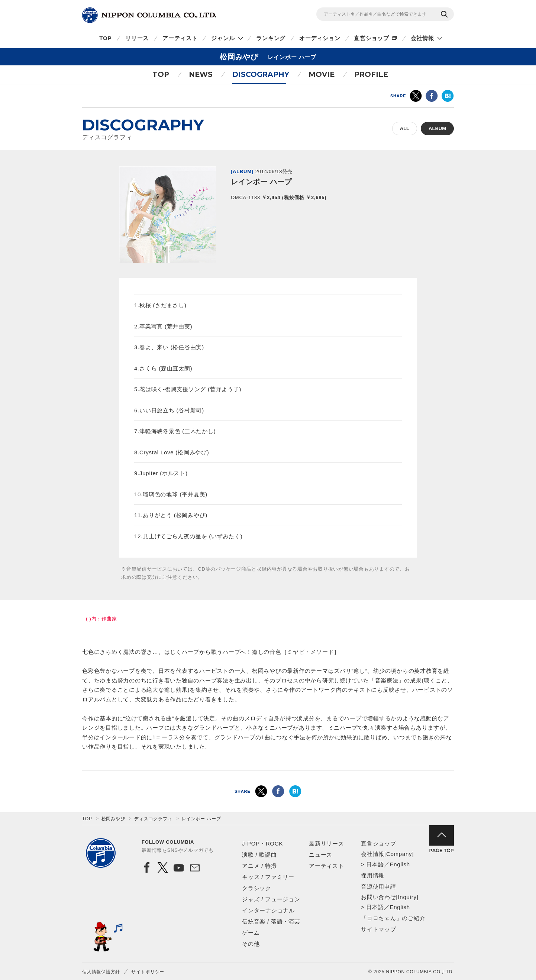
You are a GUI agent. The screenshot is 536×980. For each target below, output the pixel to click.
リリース (137, 38)
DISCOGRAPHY (261, 74)
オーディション (320, 38)
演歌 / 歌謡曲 (259, 855)
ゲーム (251, 933)
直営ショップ (372, 38)
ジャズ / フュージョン (271, 899)
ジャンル (223, 38)
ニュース (321, 855)
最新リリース (327, 843)
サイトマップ (379, 929)
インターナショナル (268, 910)
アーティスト (180, 38)
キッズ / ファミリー (268, 877)
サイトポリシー (148, 972)
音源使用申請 (379, 887)
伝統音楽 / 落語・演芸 (271, 921)
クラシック (257, 888)
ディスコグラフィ (153, 819)
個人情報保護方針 (101, 972)
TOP (105, 38)
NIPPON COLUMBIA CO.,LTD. (149, 15)
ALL (405, 128)
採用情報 (373, 875)
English (400, 864)
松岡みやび (113, 819)
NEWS (201, 74)
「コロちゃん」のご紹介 (393, 918)
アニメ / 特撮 (259, 866)
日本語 (375, 864)
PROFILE (371, 74)
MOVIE (322, 74)
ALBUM (437, 128)
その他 (251, 944)
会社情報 (422, 38)
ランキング (271, 38)
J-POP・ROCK (262, 843)
